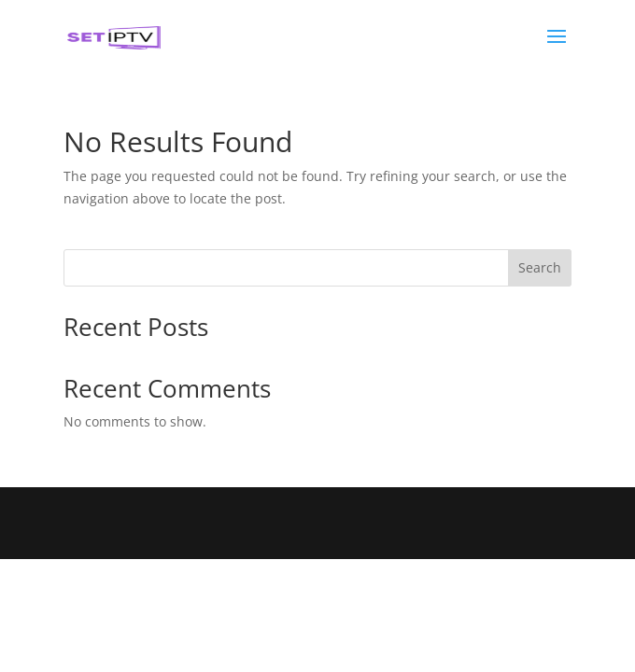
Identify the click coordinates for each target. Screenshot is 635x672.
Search (540, 267)
